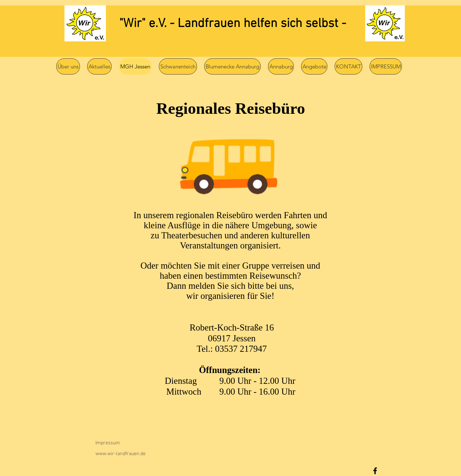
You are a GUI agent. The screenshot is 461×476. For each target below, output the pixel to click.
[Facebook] (375, 471)
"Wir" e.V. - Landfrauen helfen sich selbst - (233, 24)
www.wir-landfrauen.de (120, 454)
